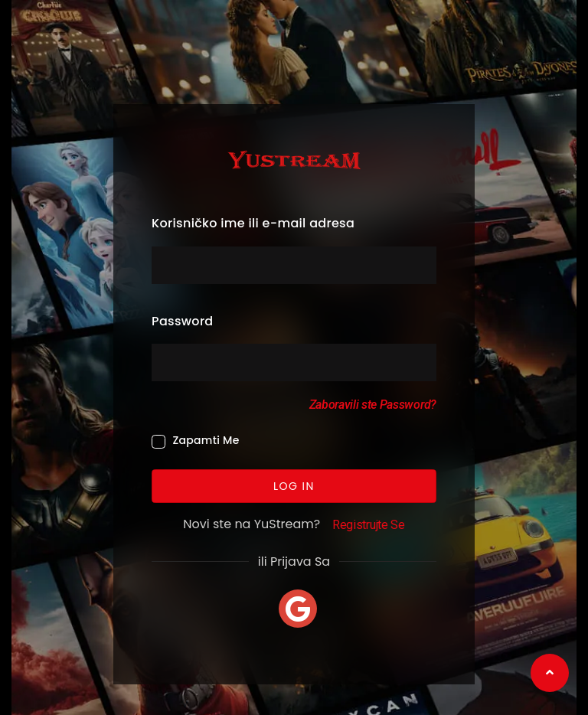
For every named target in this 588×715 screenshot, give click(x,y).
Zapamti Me (206, 440)
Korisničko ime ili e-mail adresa (253, 223)
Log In (294, 485)
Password (182, 321)
